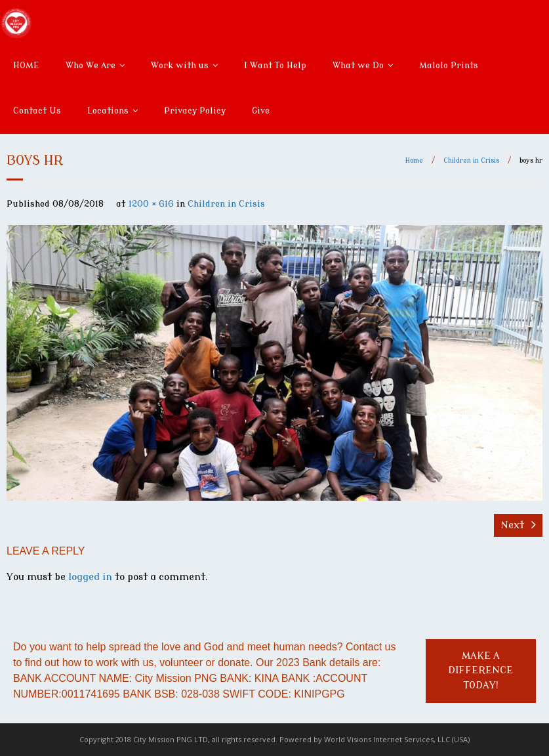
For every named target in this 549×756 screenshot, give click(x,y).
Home (414, 160)
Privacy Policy (195, 111)
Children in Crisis (471, 160)
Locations (108, 111)
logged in (90, 577)
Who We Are (91, 65)
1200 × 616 (151, 204)
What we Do (358, 65)
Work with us (180, 65)
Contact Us (37, 111)
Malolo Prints (449, 65)
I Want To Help (275, 65)
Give (261, 111)
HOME (26, 65)
